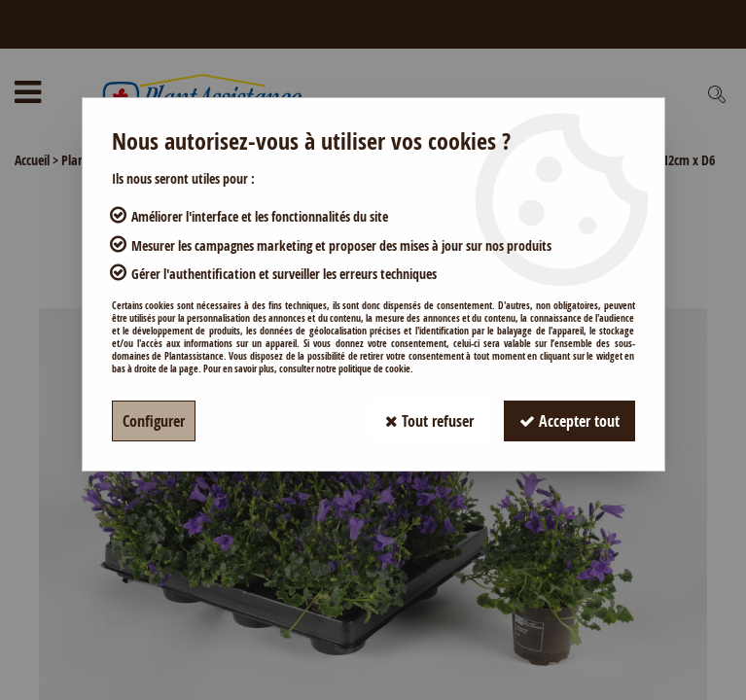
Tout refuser (429, 421)
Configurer (154, 421)
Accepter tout (569, 421)
